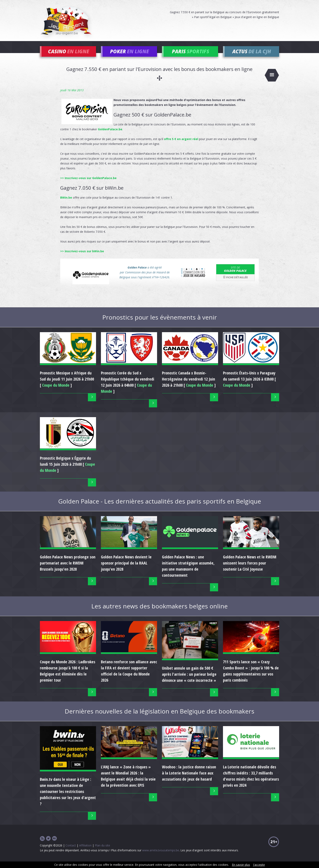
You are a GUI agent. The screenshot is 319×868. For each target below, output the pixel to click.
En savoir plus (241, 865)
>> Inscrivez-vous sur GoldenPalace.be (88, 183)
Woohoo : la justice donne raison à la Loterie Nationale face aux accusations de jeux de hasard (189, 779)
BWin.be (66, 203)
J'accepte (259, 865)
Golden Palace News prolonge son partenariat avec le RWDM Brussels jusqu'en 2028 (68, 569)
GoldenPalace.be (110, 135)
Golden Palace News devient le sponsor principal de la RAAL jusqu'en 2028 (126, 569)
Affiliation (85, 851)
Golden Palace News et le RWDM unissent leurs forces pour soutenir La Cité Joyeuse (250, 569)
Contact (71, 851)
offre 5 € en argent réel (181, 144)
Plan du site (102, 851)
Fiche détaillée (235, 283)
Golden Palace (235, 275)
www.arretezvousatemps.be (161, 856)
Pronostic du (128, 385)
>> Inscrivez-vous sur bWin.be (82, 257)
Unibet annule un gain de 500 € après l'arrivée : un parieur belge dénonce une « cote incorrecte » (189, 680)
